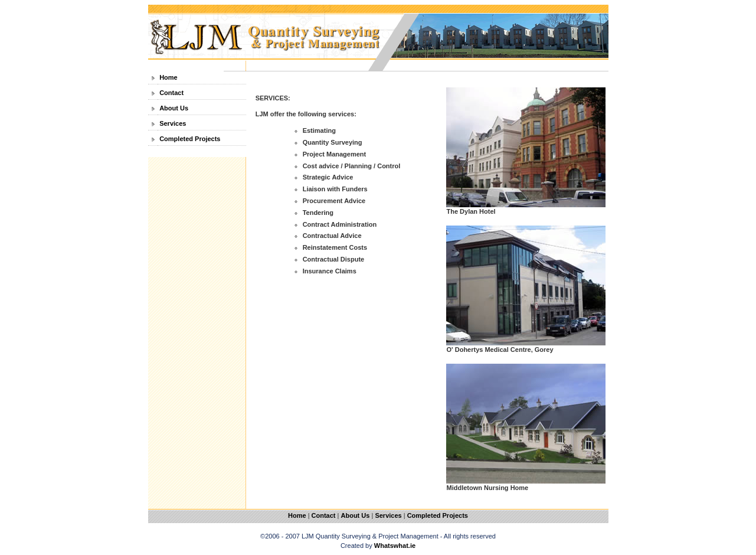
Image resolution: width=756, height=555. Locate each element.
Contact (171, 93)
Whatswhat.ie (395, 546)
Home (168, 77)
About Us (174, 108)
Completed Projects (190, 139)
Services (173, 123)
